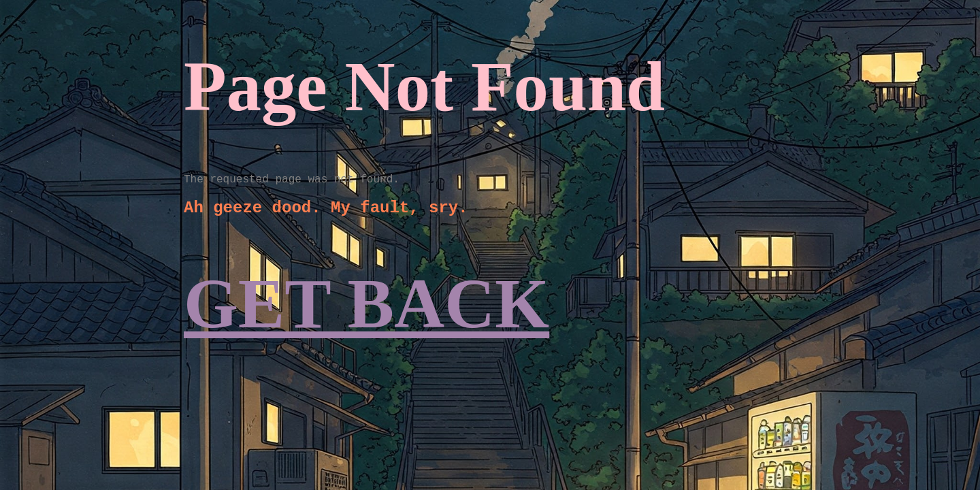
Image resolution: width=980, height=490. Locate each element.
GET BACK (366, 304)
